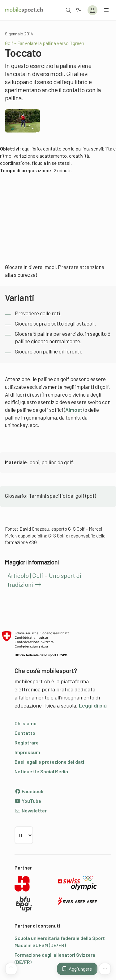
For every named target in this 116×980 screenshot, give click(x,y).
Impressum (27, 752)
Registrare (27, 742)
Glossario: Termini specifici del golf (45, 496)
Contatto (25, 733)
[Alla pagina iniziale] (24, 10)
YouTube (28, 801)
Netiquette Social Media (41, 771)
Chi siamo (26, 723)
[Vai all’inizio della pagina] (11, 969)
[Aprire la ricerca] (68, 10)
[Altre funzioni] (105, 969)
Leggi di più (93, 705)
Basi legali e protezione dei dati (49, 762)
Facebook (29, 791)
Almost (74, 410)
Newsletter (31, 810)
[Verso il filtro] (78, 10)
